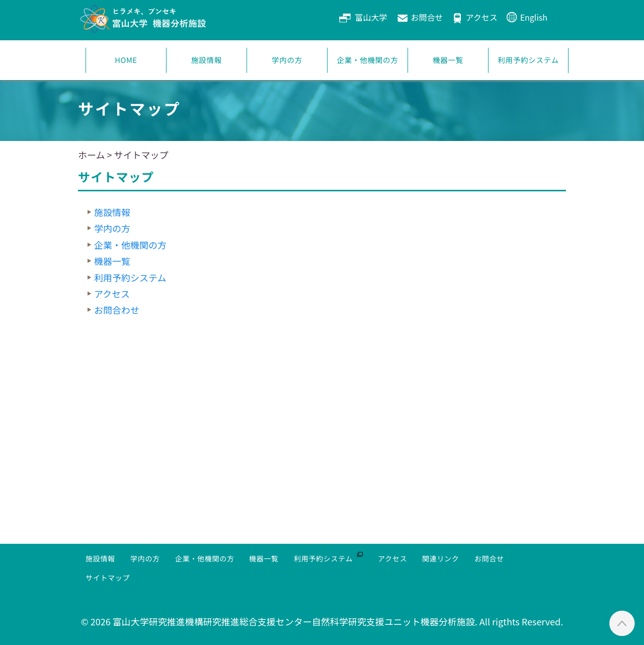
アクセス (481, 17)
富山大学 (371, 17)
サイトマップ (108, 578)
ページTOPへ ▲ (622, 623)
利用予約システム (529, 60)
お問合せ (427, 17)
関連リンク (441, 558)
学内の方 (287, 60)
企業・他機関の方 (368, 60)
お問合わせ (117, 310)
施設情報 (207, 60)
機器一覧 (448, 60)
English (534, 17)
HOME (126, 60)
